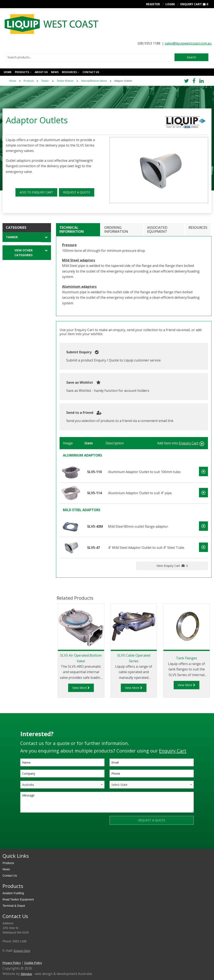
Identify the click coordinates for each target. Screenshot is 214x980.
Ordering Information (116, 230)
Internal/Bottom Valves (94, 81)
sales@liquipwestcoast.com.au (188, 43)
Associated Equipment (157, 230)
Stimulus (26, 974)
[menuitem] (16, 81)
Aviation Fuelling (13, 893)
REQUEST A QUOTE (77, 192)
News (55, 72)
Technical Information (72, 230)
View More (81, 688)
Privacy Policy (12, 963)
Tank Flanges (187, 658)
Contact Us (10, 876)
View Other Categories (24, 253)
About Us (41, 72)
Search (191, 57)
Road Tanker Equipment (18, 899)
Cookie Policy (33, 963)
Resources (69, 72)
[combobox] (90, 57)
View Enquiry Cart (172, 566)
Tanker (45, 81)
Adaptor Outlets (123, 81)
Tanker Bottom (65, 81)
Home (8, 72)
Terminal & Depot (14, 906)
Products (22, 72)
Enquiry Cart (191, 4)
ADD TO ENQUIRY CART (36, 192)
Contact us (91, 72)
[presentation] (52, 824)
